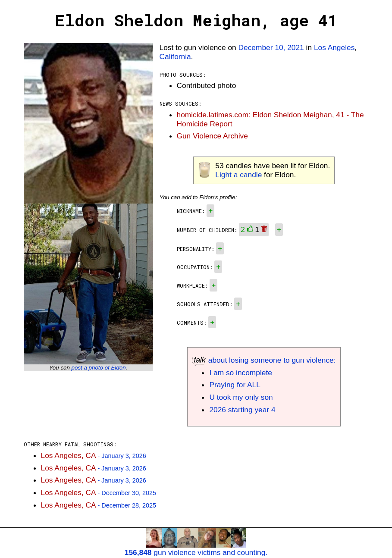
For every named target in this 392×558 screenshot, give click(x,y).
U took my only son (241, 397)
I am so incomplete (240, 373)
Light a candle (238, 175)
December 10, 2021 (271, 47)
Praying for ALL (235, 385)
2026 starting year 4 (242, 410)
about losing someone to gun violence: (264, 360)
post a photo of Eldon (99, 368)
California (175, 56)
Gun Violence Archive (212, 136)
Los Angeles (334, 47)
